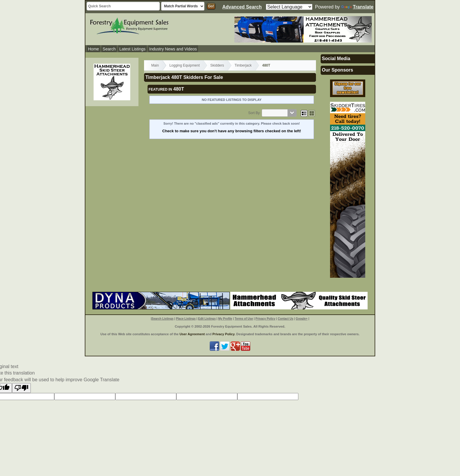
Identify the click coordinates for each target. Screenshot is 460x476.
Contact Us (286, 319)
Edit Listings (207, 319)
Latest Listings (133, 49)
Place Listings (186, 319)
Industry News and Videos (173, 49)
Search (109, 49)
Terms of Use (244, 319)
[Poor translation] (21, 388)
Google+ (302, 319)
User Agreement (192, 334)
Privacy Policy (265, 319)
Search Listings (163, 319)
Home (93, 49)
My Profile (225, 319)
